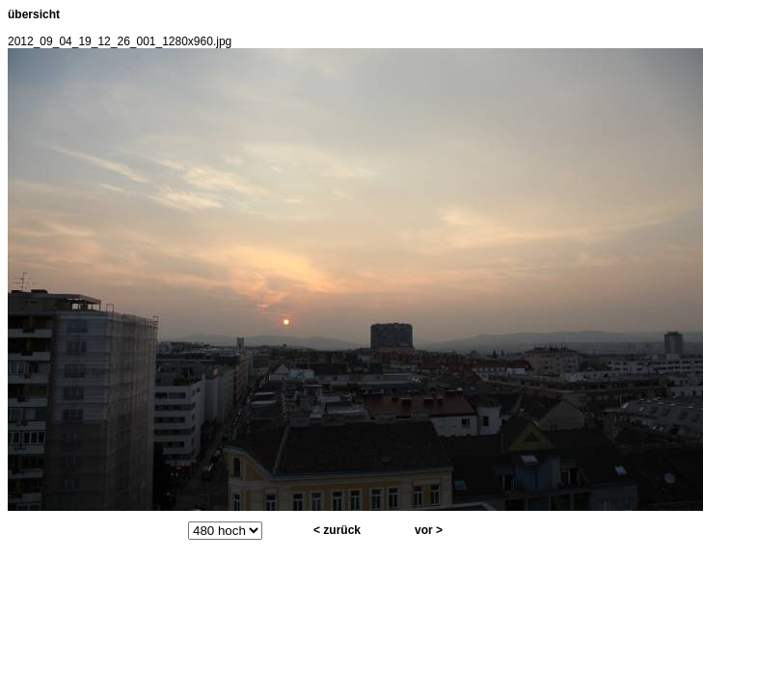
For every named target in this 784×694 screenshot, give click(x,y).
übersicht (34, 14)
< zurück (337, 530)
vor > (429, 530)
